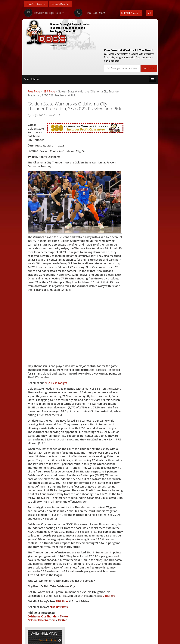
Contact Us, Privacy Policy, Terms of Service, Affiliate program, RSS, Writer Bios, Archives (112, 640)
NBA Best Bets (59, 613)
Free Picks (34, 64)
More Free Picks (141, 73)
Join (150, 13)
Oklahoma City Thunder (43, 623)
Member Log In (131, 13)
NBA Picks (49, 64)
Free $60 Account (37, 4)
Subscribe (149, 41)
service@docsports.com (44, 13)
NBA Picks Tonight (56, 359)
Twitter (64, 623)
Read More (144, 149)
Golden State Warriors (42, 626)
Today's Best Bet (63, 4)
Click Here (34, 602)
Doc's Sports (139, 119)
